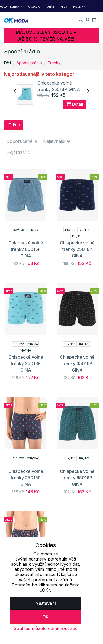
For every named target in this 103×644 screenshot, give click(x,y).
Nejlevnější (57, 141)
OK (46, 617)
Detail (75, 104)
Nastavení (46, 603)
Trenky (54, 63)
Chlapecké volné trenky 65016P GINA (26, 249)
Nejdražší (19, 152)
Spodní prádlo (29, 63)
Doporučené (22, 141)
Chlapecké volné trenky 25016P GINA (26, 478)
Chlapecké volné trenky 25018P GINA (77, 249)
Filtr (14, 125)
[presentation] (15, 91)
